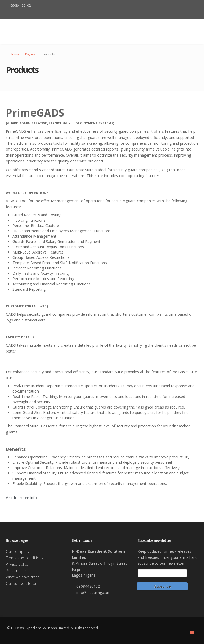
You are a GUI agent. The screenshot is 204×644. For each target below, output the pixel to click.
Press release (17, 571)
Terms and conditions (25, 558)
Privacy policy (17, 564)
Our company (18, 551)
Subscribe (162, 586)
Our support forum (22, 583)
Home (15, 54)
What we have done (23, 577)
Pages (30, 54)
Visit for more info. (22, 498)
